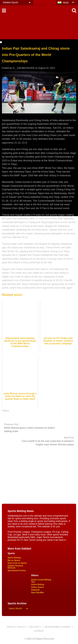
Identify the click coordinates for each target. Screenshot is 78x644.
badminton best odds (22, 411)
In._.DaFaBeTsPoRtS (24, 68)
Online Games (37, 587)
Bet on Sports (14, 560)
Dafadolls (35, 590)
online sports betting (40, 418)
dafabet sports (23, 414)
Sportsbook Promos (17, 571)
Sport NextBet (37, 593)
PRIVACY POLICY (16, 627)
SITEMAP (39, 631)
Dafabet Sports (10, 2)
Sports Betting (14, 558)
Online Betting (38, 585)
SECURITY (35, 627)
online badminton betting (46, 414)
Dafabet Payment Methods (15, 567)
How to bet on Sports (17, 563)
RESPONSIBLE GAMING (57, 627)
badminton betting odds (48, 411)
